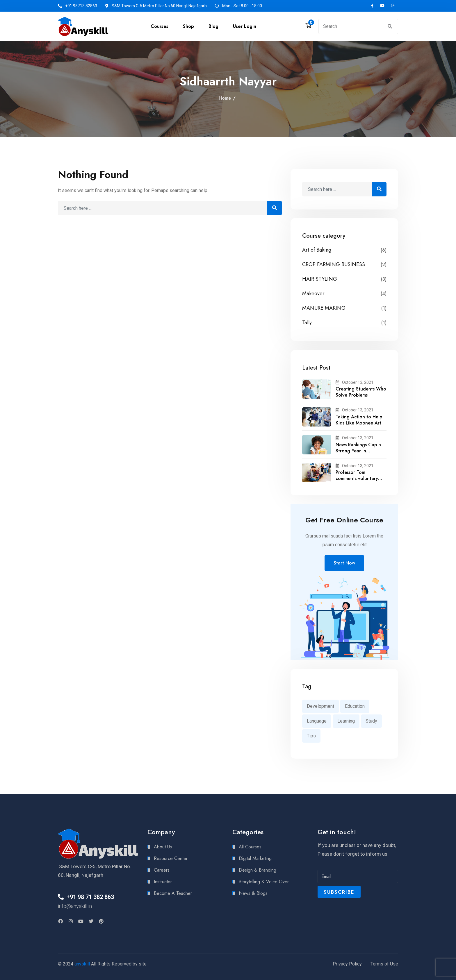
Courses (160, 26)
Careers (162, 870)
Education (355, 706)
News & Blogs (253, 893)
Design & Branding (258, 870)
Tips (311, 736)
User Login (245, 26)
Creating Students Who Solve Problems (361, 392)
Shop (188, 26)
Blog (213, 26)
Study (371, 721)
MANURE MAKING (324, 308)
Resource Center (171, 858)
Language (317, 721)
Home (225, 98)
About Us (163, 847)
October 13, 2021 (355, 382)
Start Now (344, 563)
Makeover (313, 294)
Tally (307, 323)
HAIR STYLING (320, 279)
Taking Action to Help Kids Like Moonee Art (359, 420)
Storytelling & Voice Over (264, 882)
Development (320, 706)
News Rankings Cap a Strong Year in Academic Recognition (359, 451)
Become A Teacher (173, 893)
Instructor (163, 882)
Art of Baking (317, 250)
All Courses (250, 847)
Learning (346, 721)
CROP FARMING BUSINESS (334, 265)
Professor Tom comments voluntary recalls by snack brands (360, 478)
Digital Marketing (255, 858)
